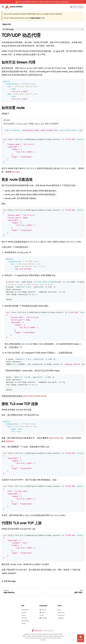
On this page (8, 29)
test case (16, 172)
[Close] (85, 2)
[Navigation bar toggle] (3, 7)
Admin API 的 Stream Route (35, 396)
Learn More (65, 2)
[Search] (77, 7)
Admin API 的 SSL (56, 438)
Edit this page (9, 581)
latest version (36, 18)
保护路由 (10, 441)
